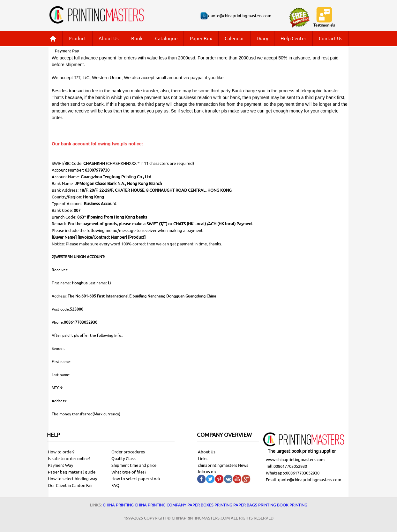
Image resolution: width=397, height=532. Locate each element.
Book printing (292, 505)
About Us (109, 39)
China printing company (161, 505)
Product (77, 39)
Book (137, 39)
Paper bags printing (255, 505)
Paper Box (201, 39)
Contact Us (331, 39)
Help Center (293, 39)
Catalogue (166, 39)
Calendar (234, 39)
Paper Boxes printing (210, 505)
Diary (262, 39)
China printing (118, 505)
